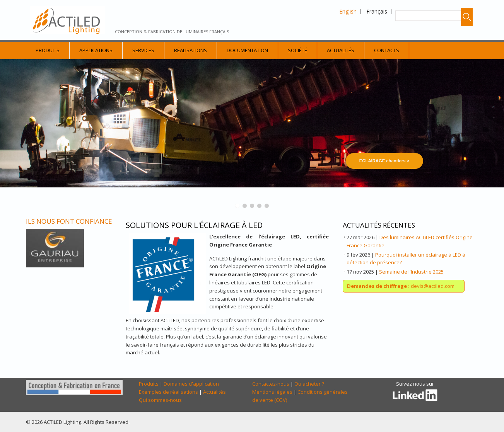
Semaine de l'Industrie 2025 (411, 272)
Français (377, 11)
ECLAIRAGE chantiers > (384, 161)
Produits (48, 50)
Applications (96, 50)
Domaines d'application (191, 384)
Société (297, 50)
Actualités (341, 50)
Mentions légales (272, 392)
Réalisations (190, 50)
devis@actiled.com (401, 286)
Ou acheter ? (309, 384)
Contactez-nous (271, 384)
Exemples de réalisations (168, 392)
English (348, 11)
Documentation (247, 50)
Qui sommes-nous (160, 400)
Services (143, 50)
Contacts (387, 50)
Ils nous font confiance (69, 221)
